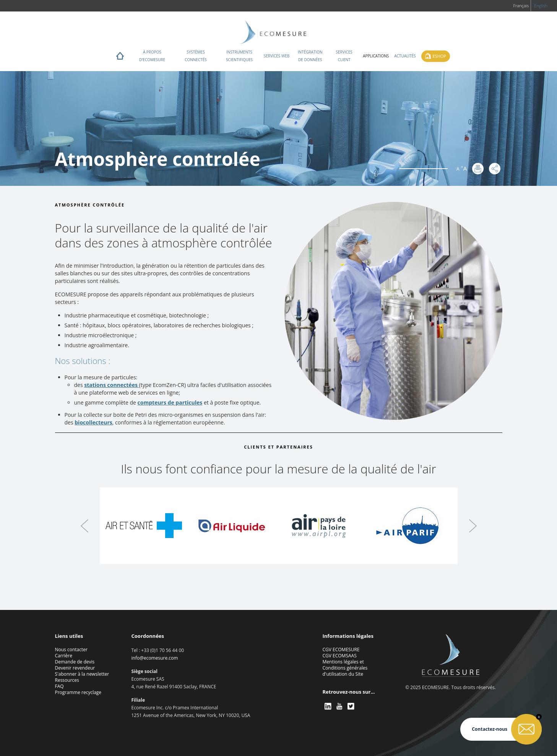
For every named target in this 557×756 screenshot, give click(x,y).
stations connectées (111, 385)
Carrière (64, 656)
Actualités (405, 56)
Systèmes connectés (196, 56)
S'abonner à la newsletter (82, 674)
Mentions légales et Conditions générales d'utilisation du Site (345, 668)
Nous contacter (71, 650)
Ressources (67, 680)
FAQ (59, 686)
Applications (376, 56)
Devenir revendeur (75, 668)
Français (521, 6)
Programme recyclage (78, 692)
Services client (344, 56)
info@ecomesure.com (155, 658)
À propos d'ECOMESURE (152, 56)
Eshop (439, 56)
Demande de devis (75, 662)
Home (120, 58)
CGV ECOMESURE (341, 650)
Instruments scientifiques (239, 56)
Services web (277, 56)
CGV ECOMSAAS (340, 656)
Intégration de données (310, 56)
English (541, 6)
